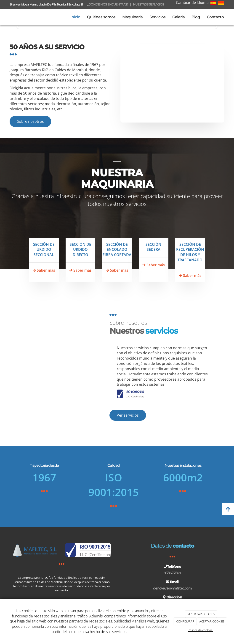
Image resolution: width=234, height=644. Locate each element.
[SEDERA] (154, 230)
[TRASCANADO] (190, 230)
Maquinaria (132, 17)
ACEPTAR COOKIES (212, 621)
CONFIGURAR (185, 621)
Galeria (178, 17)
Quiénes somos (101, 17)
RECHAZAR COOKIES (201, 614)
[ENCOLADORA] (117, 230)
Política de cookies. (200, 630)
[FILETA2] (80, 230)
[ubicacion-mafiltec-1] (172, 83)
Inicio (75, 17)
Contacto (215, 17)
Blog (196, 17)
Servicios (157, 17)
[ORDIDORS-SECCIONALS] (44, 230)
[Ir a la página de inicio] (2, 17)
